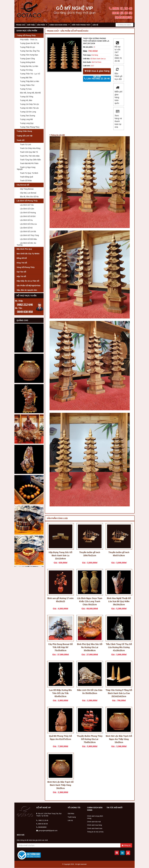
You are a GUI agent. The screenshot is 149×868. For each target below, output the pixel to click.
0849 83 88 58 (42, 824)
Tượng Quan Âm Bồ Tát (29, 43)
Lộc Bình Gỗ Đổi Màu (28, 239)
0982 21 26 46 (42, 820)
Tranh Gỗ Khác (26, 181)
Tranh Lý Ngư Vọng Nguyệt (26, 168)
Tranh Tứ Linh (26, 145)
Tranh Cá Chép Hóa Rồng (30, 148)
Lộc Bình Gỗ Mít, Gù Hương (26, 244)
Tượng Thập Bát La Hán (30, 81)
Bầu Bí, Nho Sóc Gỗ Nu (29, 197)
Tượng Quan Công (27, 59)
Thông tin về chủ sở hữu (95, 832)
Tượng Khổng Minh (28, 62)
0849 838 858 (25, 312)
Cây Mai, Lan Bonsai (28, 193)
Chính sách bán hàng (58, 25)
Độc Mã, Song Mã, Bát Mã (30, 93)
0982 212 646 (25, 305)
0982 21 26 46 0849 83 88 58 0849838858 (121, 13)
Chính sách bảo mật (94, 822)
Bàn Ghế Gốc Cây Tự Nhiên (28, 254)
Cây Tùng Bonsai (27, 189)
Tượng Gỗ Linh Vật (25, 136)
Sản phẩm (41, 25)
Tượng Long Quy (27, 123)
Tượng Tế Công (26, 70)
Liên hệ (95, 25)
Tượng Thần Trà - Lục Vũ (30, 74)
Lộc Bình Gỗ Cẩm (27, 209)
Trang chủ (21, 25)
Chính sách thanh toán (95, 828)
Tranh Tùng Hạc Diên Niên (30, 160)
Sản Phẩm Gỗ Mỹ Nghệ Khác (29, 286)
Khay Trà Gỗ (22, 263)
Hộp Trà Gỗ (21, 276)
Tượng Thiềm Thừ (27, 85)
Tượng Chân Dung (24, 131)
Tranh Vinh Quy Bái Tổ (29, 152)
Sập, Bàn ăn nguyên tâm (27, 290)
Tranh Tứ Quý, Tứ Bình (29, 173)
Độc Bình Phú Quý (24, 249)
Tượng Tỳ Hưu (26, 89)
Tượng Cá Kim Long (28, 112)
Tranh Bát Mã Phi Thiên (29, 163)
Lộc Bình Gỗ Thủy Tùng (29, 235)
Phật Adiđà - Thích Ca (29, 40)
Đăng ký (126, 845)
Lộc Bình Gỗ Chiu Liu (28, 224)
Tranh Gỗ (20, 140)
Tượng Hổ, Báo (26, 100)
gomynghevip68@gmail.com (47, 831)
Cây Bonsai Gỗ (23, 185)
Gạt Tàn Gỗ (21, 272)
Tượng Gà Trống (27, 97)
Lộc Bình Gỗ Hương (28, 213)
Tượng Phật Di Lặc (27, 47)
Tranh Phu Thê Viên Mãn (30, 156)
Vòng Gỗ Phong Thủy (26, 267)
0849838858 (41, 827)
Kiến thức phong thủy (81, 25)
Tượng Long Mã (26, 119)
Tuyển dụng (72, 817)
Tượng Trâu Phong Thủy (30, 127)
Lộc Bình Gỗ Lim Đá (28, 231)
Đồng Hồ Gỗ (22, 258)
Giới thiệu (31, 25)
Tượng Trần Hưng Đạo (29, 55)
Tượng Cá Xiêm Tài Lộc (29, 108)
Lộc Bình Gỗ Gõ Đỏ (28, 216)
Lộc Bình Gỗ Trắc (27, 205)
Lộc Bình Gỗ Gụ (26, 220)
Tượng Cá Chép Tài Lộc (29, 104)
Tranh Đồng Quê (27, 177)
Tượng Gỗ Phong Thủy (26, 35)
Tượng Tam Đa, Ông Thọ (30, 51)
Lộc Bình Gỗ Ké (26, 228)
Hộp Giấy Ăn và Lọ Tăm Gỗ (28, 281)
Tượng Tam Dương (28, 116)
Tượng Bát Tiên (26, 78)
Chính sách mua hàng (94, 825)
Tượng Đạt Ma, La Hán (29, 66)
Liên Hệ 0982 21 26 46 (97, 79)
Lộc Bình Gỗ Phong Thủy (27, 201)
